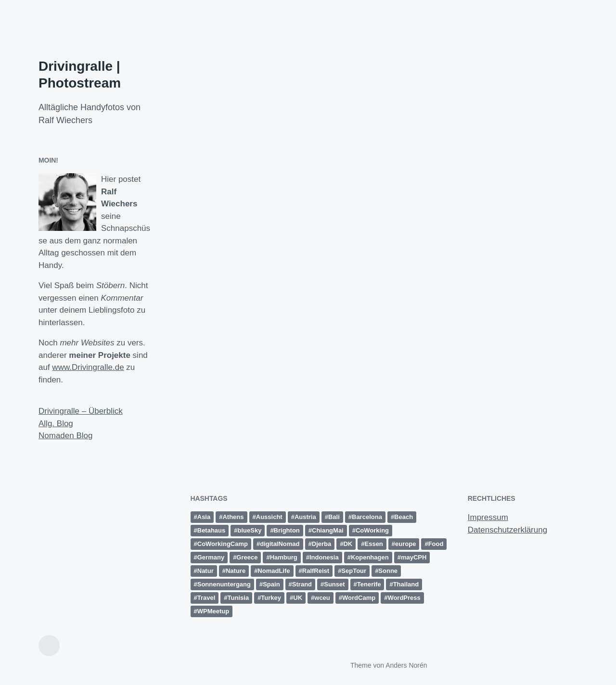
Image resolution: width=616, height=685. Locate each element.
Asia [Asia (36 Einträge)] (204, 517)
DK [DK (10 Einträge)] (348, 544)
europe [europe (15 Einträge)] (405, 544)
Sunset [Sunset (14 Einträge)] (334, 584)
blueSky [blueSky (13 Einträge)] (250, 530)
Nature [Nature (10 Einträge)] (236, 571)
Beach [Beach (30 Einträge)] (404, 517)
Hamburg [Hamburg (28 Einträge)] (284, 557)
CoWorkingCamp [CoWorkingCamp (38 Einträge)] (223, 544)
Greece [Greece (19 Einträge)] (247, 557)
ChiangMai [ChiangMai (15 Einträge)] (328, 530)
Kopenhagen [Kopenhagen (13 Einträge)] (370, 557)
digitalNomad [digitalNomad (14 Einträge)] (280, 544)
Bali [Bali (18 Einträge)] (334, 517)
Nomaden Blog (65, 436)
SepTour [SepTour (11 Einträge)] (354, 571)
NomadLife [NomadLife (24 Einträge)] (274, 571)
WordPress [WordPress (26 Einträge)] (404, 598)
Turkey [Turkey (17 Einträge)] (271, 598)
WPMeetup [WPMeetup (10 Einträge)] (213, 611)
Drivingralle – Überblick (81, 411)
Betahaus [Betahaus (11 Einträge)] (212, 530)
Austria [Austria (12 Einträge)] (305, 517)
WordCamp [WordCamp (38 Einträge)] (359, 598)
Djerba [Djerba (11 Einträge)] (321, 544)
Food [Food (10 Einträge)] (436, 544)
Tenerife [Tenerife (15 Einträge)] (369, 584)
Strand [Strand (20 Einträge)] (302, 584)
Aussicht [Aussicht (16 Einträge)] (269, 517)
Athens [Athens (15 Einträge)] (233, 517)
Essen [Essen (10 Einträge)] (374, 544)
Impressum (488, 517)
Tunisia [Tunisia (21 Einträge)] (238, 598)
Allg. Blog (56, 424)
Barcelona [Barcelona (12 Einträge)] (367, 517)
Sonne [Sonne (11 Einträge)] (388, 571)
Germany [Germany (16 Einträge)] (211, 557)
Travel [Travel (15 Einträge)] (206, 598)
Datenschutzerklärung (507, 530)
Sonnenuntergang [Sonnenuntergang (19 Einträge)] (224, 584)
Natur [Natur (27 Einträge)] (205, 571)
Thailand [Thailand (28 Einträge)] (406, 584)
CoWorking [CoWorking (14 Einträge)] (372, 530)
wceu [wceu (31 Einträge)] (322, 598)
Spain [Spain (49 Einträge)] (271, 584)
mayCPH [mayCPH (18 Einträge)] (414, 557)
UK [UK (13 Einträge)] (298, 598)
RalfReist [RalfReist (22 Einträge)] (316, 571)
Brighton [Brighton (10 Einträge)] (287, 530)
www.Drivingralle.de (88, 367)
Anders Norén (406, 665)
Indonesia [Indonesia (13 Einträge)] (324, 557)
